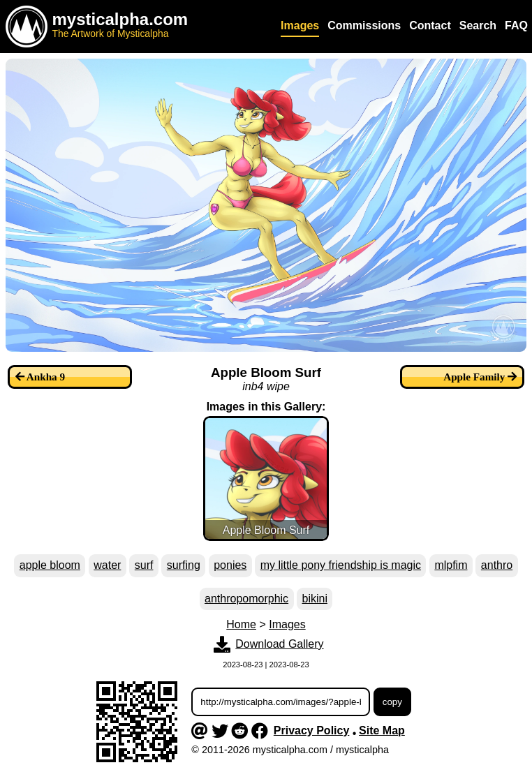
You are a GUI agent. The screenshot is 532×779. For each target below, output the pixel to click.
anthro (497, 565)
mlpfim (451, 565)
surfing (184, 565)
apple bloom (50, 565)
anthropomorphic (246, 599)
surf (144, 565)
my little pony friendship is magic (341, 565)
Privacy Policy (312, 730)
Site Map (382, 730)
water (107, 565)
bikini (314, 599)
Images (287, 624)
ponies (230, 565)
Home (241, 624)
